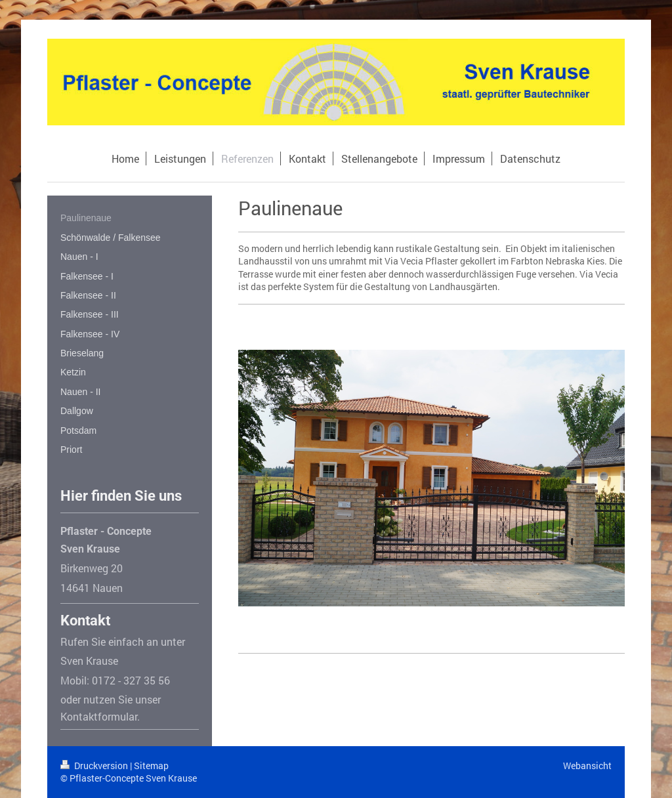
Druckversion (95, 766)
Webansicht (587, 766)
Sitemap (151, 766)
